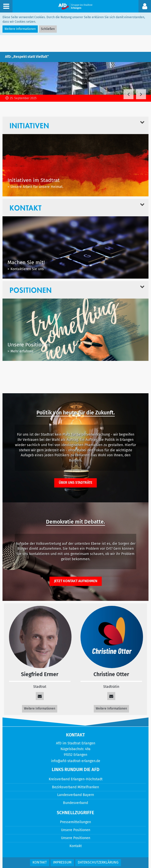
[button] (145, 6)
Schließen (48, 29)
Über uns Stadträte (75, 483)
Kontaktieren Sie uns (27, 269)
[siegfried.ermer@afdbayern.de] (40, 696)
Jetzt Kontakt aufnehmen (76, 581)
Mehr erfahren (22, 351)
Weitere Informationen (40, 709)
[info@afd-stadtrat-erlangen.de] (111, 696)
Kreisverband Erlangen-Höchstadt (76, 779)
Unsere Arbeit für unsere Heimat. (37, 187)
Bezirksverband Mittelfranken (75, 787)
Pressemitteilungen (75, 822)
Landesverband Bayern (76, 795)
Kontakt (76, 846)
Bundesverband (75, 803)
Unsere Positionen (76, 830)
